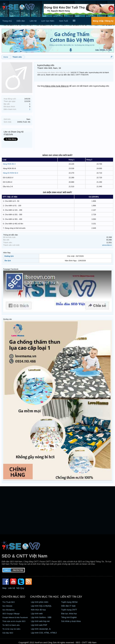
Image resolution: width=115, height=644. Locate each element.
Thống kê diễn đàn (11, 235)
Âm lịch (8, 261)
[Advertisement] (57, 510)
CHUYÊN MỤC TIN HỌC (44, 597)
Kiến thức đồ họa (38, 610)
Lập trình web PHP (39, 625)
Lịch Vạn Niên (48, 21)
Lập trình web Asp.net (40, 621)
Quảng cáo (8, 319)
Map (4, 588)
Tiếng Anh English (69, 617)
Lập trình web (37, 614)
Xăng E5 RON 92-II (10, 173)
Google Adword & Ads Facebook (15, 617)
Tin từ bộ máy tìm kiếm (11, 629)
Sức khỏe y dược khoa (71, 621)
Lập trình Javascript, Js (41, 629)
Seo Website (7, 606)
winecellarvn (107, 245)
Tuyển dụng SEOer (69, 602)
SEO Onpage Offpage (11, 614)
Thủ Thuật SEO (9, 602)
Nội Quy (20, 588)
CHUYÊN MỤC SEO (13, 597)
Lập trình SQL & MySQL (41, 606)
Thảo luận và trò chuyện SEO (14, 621)
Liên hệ (33, 21)
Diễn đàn (21, 21)
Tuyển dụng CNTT (69, 610)
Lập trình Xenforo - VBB (41, 617)
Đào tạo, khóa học (69, 614)
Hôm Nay (7, 253)
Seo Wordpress (8, 610)
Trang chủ (7, 21)
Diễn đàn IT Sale (68, 606)
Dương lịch (9, 256)
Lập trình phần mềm (40, 602)
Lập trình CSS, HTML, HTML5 (44, 633)
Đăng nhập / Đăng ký (103, 21)
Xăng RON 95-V (9, 164)
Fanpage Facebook (11, 269)
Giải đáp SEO (8, 633)
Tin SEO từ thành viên (11, 625)
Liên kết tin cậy (71, 597)
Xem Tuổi (63, 21)
